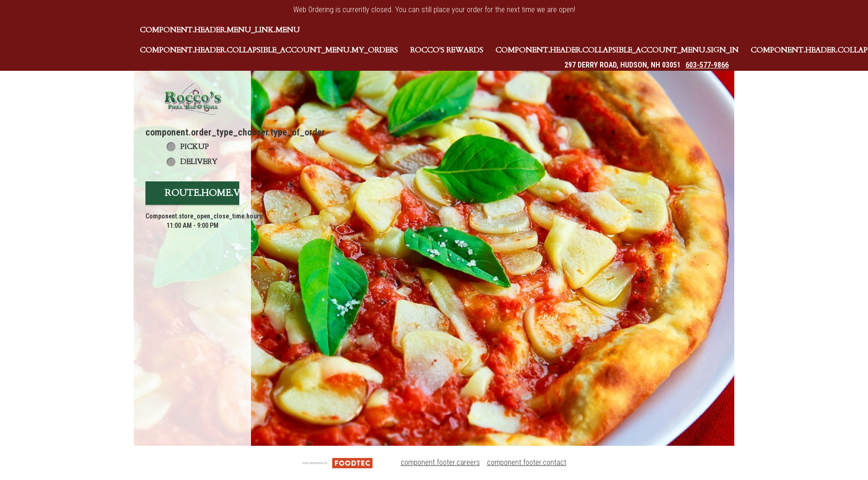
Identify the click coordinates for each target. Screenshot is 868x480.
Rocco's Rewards (447, 50)
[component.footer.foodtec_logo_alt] (337, 462)
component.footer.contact (527, 462)
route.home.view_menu (229, 193)
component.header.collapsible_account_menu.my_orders (269, 50)
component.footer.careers (440, 462)
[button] (192, 98)
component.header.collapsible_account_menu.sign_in (617, 50)
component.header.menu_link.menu (220, 30)
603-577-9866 (707, 65)
